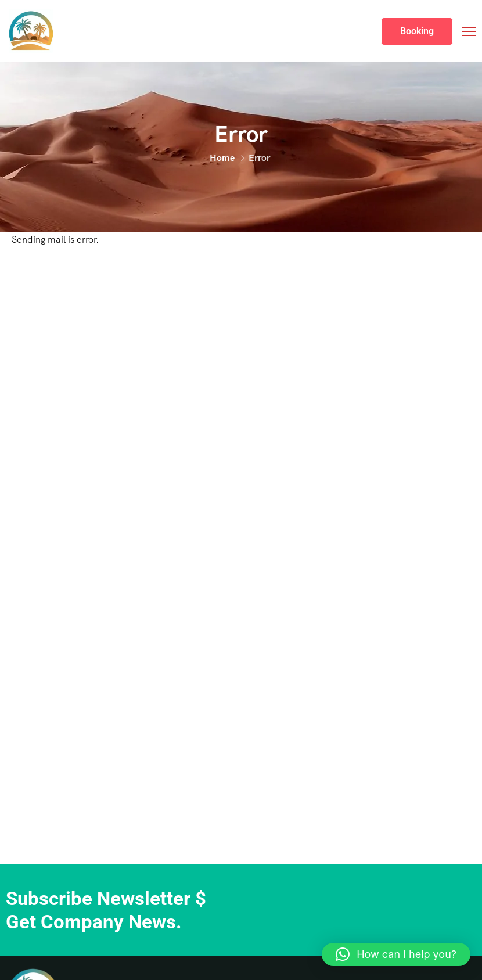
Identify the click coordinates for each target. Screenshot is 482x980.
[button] (396, 954)
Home (222, 158)
